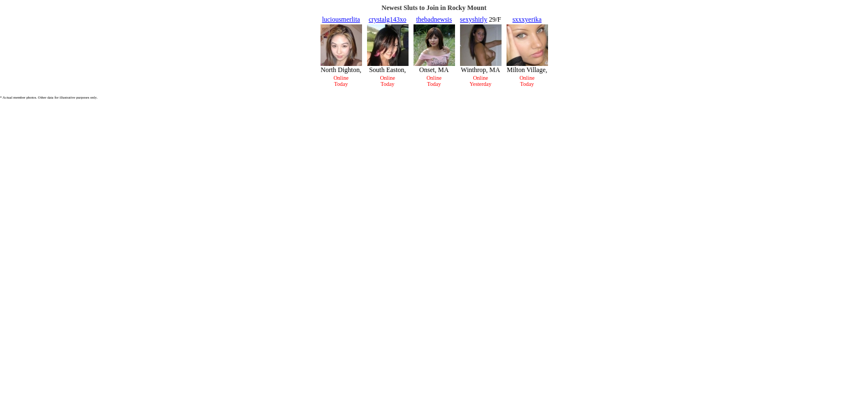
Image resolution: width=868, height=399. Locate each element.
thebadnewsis (434, 19)
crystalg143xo (387, 19)
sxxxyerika (527, 19)
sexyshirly (474, 19)
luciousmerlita (341, 19)
